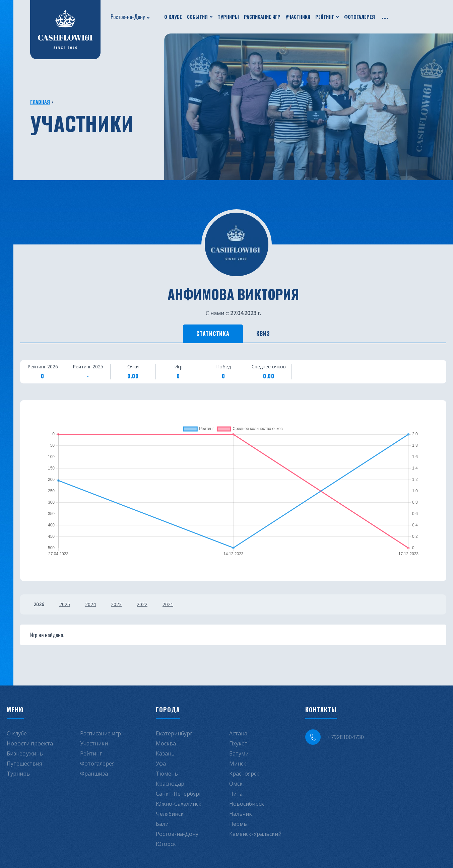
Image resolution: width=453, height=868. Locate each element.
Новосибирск (247, 804)
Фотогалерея (360, 17)
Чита (236, 794)
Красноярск (244, 774)
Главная (40, 102)
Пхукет (238, 743)
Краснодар (170, 784)
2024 (90, 604)
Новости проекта (30, 743)
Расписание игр (262, 17)
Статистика (213, 334)
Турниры (228, 17)
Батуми (239, 753)
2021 (168, 604)
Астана (238, 733)
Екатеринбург (174, 733)
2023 (116, 604)
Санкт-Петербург (179, 794)
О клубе (173, 17)
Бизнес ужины (25, 753)
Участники (298, 17)
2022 (142, 604)
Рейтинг (325, 17)
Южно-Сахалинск (179, 804)
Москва (166, 743)
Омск (236, 784)
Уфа (161, 764)
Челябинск (170, 814)
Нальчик (241, 814)
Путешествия (24, 764)
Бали (162, 824)
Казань (165, 753)
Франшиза (94, 774)
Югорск (166, 844)
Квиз (263, 334)
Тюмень (167, 774)
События (197, 17)
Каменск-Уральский (255, 834)
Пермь (238, 824)
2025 (65, 604)
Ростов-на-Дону (128, 17)
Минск (238, 764)
